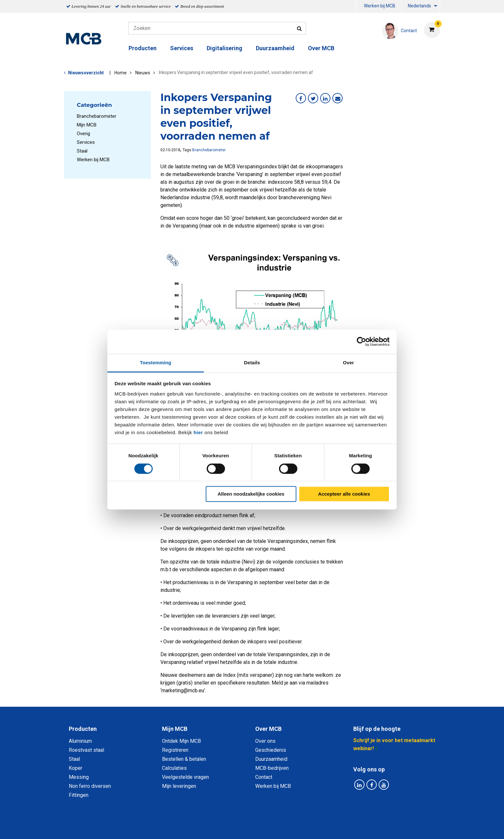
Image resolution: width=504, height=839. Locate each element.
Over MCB (321, 48)
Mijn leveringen (179, 786)
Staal (82, 151)
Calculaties (174, 768)
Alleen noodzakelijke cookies (251, 494)
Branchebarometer (97, 116)
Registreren (175, 750)
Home (121, 73)
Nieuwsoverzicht (86, 73)
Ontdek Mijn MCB (181, 741)
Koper (76, 768)
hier (198, 432)
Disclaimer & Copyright (343, 827)
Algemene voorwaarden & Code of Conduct (260, 827)
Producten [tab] (83, 729)
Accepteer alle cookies (344, 494)
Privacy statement (183, 827)
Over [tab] (349, 363)
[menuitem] (356, 7)
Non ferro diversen (90, 786)
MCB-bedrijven (272, 768)
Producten (143, 48)
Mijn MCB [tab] (175, 729)
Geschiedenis (271, 750)
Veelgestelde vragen (185, 777)
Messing (79, 777)
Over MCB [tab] (268, 729)
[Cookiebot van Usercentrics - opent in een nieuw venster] (361, 341)
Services (182, 48)
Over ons (265, 741)
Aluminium (80, 741)
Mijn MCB (87, 125)
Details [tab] (252, 363)
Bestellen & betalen (184, 759)
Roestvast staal (86, 750)
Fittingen (79, 795)
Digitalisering (225, 48)
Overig (83, 134)
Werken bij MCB (380, 6)
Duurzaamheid (275, 48)
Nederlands (419, 6)
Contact (264, 777)
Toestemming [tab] (156, 363)
